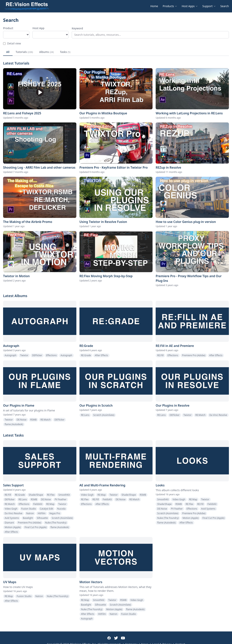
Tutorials (24, 52)
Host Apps (190, 6)
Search (225, 6)
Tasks (65, 52)
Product (8, 28)
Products (170, 6)
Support (209, 6)
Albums (46, 52)
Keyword (77, 28)
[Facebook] (109, 638)
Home (154, 6)
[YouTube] (123, 638)
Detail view (12, 43)
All (8, 52)
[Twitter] (116, 638)
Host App (38, 28)
